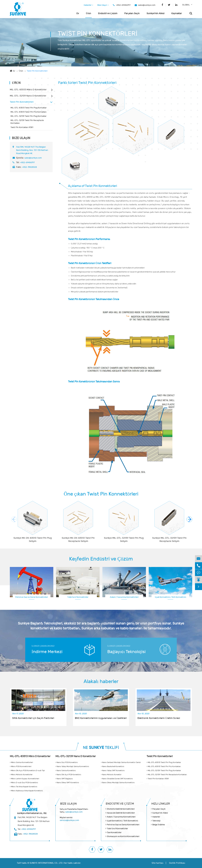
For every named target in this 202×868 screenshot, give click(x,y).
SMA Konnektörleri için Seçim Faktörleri (33, 718)
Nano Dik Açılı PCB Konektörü (68, 775)
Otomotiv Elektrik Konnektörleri (121, 809)
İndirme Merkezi (47, 652)
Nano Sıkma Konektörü (66, 771)
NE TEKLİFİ (101, 748)
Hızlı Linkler (161, 804)
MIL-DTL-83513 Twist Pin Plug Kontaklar (29, 108)
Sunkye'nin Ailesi (155, 13)
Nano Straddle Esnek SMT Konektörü (117, 779)
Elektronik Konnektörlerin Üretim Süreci (159, 718)
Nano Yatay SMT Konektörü (113, 771)
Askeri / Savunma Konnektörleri (124, 597)
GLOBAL (186, 5)
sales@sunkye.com (147, 5)
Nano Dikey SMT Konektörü (67, 783)
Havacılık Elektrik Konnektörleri (121, 813)
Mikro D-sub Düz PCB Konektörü (24, 783)
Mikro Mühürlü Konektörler (21, 775)
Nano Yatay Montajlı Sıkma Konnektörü (72, 766)
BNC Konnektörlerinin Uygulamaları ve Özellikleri (101, 718)
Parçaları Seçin (132, 13)
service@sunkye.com (69, 820)
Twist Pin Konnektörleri (37, 71)
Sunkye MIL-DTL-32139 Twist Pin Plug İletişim (124, 540)
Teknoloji (156, 821)
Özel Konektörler (114, 833)
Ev (78, 13)
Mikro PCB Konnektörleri (21, 766)
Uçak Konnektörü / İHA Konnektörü (171, 597)
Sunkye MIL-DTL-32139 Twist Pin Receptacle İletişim (169, 540)
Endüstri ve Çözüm (108, 13)
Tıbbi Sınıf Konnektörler (78, 597)
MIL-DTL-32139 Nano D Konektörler (28, 96)
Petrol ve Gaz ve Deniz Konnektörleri (32, 597)
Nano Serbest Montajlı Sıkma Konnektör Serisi (121, 762)
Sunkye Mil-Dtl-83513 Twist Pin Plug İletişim (33, 540)
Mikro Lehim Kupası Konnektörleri (24, 779)
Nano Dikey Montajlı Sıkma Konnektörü (118, 783)
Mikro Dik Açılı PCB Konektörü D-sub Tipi (27, 771)
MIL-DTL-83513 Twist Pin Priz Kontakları (29, 112)
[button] (189, 519)
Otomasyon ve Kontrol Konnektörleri (123, 836)
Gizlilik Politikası (177, 863)
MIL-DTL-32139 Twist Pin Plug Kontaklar (28, 116)
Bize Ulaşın (103, 5)
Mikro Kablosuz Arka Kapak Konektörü (26, 791)
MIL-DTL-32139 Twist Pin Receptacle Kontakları (27, 122)
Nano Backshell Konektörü (113, 766)
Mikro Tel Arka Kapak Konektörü (23, 787)
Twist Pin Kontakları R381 (22, 127)
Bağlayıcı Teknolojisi (126, 652)
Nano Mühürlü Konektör (111, 775)
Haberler (88, 5)
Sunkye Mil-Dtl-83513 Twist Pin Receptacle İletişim (78, 540)
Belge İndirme (159, 825)
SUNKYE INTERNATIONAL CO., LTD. (46, 863)
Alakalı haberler (101, 681)
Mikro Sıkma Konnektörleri (21, 762)
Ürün (89, 13)
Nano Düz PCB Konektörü (67, 762)
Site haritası (158, 863)
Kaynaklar (177, 13)
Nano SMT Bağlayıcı (64, 779)
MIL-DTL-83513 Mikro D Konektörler (28, 90)
